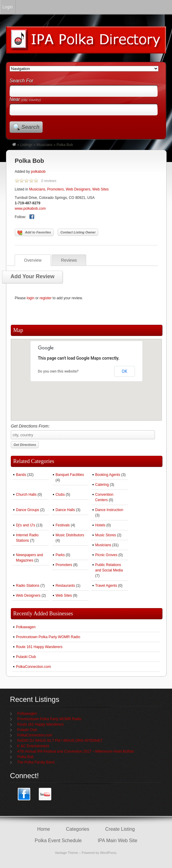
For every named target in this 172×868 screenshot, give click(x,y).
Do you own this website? (58, 371)
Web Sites (101, 189)
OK (125, 371)
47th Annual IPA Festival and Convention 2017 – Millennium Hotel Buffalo (75, 751)
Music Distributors (70, 535)
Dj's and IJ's (26, 525)
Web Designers (78, 189)
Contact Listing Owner (78, 232)
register (46, 298)
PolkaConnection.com (33, 667)
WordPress (108, 853)
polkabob (38, 172)
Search (31, 127)
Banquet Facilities (70, 475)
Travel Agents (106, 586)
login (30, 298)
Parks (60, 555)
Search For (21, 81)
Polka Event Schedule (58, 841)
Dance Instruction (109, 510)
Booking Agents (108, 475)
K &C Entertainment (33, 746)
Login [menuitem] (8, 7)
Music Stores (106, 535)
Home (44, 829)
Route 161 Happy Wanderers (39, 647)
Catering (102, 485)
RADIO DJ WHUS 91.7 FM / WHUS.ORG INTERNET (60, 741)
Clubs (60, 495)
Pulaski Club (26, 657)
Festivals (63, 525)
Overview (33, 260)
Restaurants (65, 586)
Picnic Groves (106, 555)
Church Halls (26, 495)
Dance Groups (27, 510)
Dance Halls (65, 510)
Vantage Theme (66, 853)
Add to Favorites (34, 233)
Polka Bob (29, 161)
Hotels (100, 525)
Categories (78, 829)
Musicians (44, 145)
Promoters (55, 189)
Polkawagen (26, 627)
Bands (21, 475)
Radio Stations (28, 586)
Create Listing (120, 829)
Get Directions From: (83, 431)
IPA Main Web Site (117, 841)
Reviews (69, 260)
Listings (26, 145)
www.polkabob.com (30, 209)
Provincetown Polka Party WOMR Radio (48, 637)
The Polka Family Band (36, 762)
